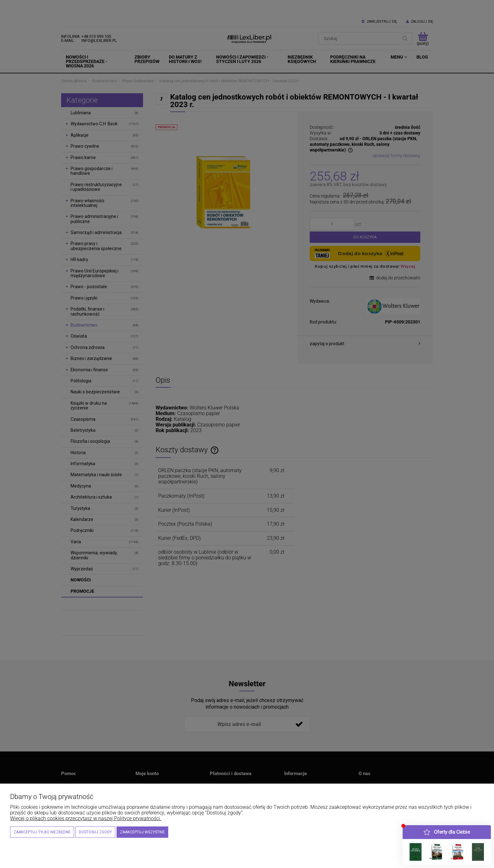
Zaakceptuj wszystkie (142, 832)
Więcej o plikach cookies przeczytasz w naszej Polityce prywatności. (86, 818)
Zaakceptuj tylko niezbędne (42, 832)
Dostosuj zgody (95, 832)
